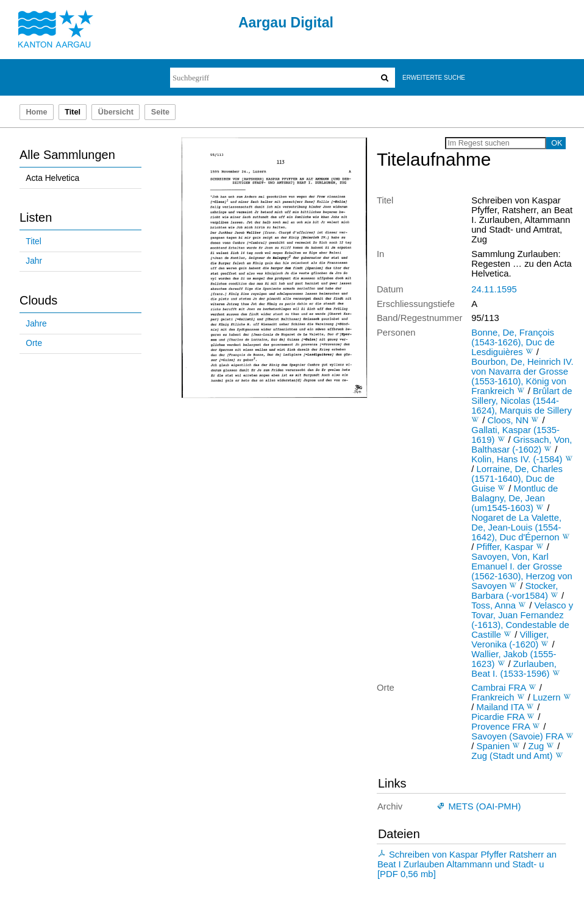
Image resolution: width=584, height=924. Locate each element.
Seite (160, 112)
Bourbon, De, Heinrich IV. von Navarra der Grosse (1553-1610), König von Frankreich (522, 376)
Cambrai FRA (498, 688)
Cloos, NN (508, 420)
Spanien (493, 746)
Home (36, 112)
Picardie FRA (498, 717)
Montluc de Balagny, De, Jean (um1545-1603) (515, 498)
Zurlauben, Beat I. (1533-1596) (514, 669)
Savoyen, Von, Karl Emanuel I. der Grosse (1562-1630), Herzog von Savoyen (522, 571)
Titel (33, 242)
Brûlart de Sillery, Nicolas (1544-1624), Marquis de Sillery (522, 401)
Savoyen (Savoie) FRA (517, 736)
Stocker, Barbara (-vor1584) (515, 591)
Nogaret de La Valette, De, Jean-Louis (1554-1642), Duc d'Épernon (516, 527)
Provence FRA (500, 727)
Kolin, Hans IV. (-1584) (517, 459)
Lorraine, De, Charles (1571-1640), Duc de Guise (517, 479)
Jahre (36, 324)
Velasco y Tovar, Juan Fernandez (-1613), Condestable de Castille (522, 620)
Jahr (34, 261)
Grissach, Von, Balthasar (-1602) (522, 445)
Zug (536, 746)
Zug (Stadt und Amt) (512, 756)
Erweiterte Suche (434, 78)
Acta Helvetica (52, 178)
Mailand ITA (500, 707)
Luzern (547, 697)
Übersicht (116, 112)
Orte (34, 343)
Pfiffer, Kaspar (505, 547)
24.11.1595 (494, 289)
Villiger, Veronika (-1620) (510, 640)
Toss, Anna (493, 605)
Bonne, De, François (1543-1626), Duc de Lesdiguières (513, 342)
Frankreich (493, 697)
